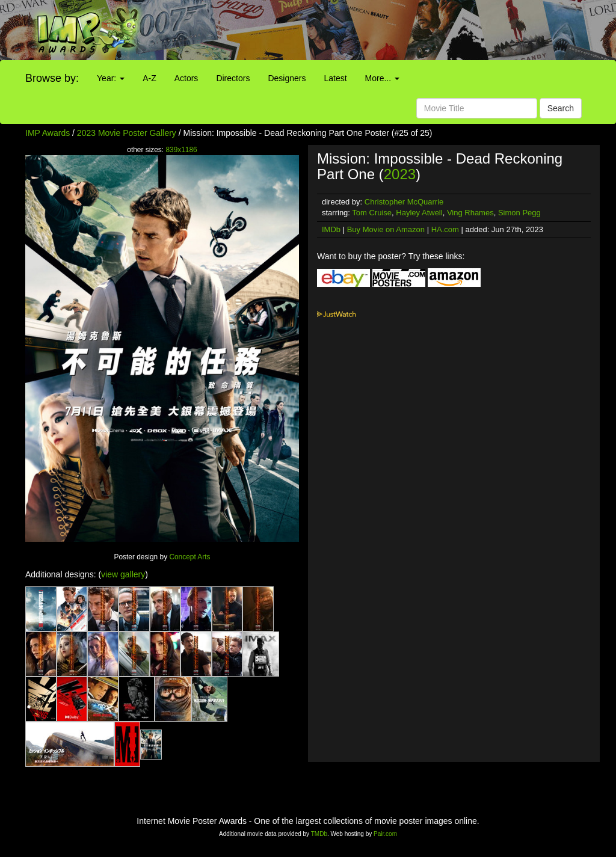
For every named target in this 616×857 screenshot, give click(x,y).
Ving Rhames (470, 213)
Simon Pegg (519, 213)
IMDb (331, 229)
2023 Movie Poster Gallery (127, 133)
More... (382, 78)
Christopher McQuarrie (404, 202)
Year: (111, 78)
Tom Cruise (372, 213)
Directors (233, 78)
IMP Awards (48, 133)
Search (561, 108)
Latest (335, 78)
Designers (287, 78)
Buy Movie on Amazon (386, 229)
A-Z (149, 78)
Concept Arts (189, 557)
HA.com (445, 229)
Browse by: (52, 78)
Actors (186, 78)
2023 (400, 174)
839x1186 (181, 150)
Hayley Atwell (419, 213)
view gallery (123, 574)
